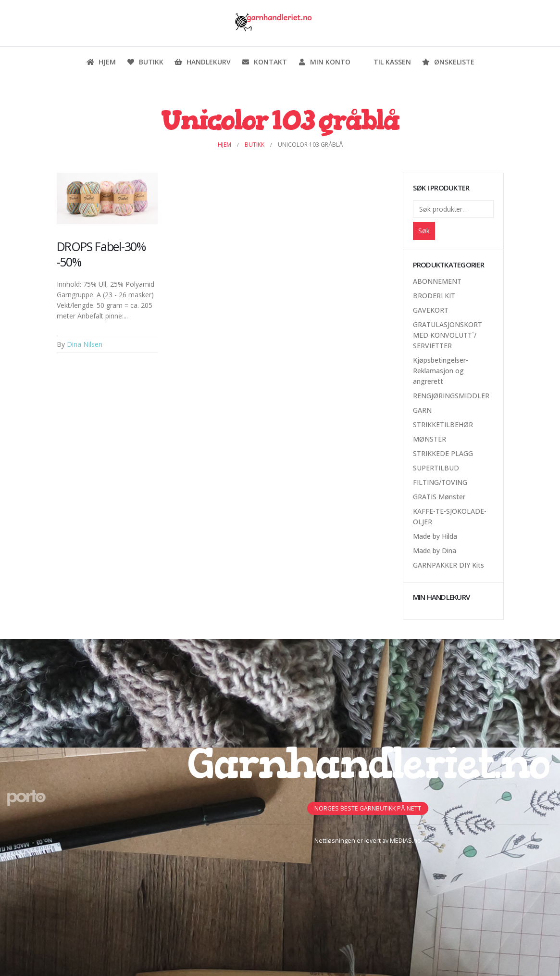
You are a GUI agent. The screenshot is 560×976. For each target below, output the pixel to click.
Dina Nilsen (85, 344)
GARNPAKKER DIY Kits (448, 565)
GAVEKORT (431, 310)
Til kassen (386, 62)
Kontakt (264, 62)
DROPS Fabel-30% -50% (101, 254)
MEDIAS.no (405, 841)
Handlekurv (202, 62)
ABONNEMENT (437, 281)
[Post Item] (107, 199)
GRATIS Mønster (439, 497)
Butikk (145, 62)
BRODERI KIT (434, 296)
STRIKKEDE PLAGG (443, 453)
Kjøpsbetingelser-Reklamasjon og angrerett (441, 371)
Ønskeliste (448, 62)
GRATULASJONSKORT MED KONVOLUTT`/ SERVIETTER (448, 335)
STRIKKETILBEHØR (443, 425)
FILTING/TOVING (440, 482)
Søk (424, 231)
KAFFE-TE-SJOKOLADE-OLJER (450, 516)
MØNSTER (429, 439)
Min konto (324, 62)
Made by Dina (435, 551)
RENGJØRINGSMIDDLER (451, 396)
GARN (422, 410)
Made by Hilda (435, 536)
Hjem (101, 62)
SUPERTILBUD (436, 468)
